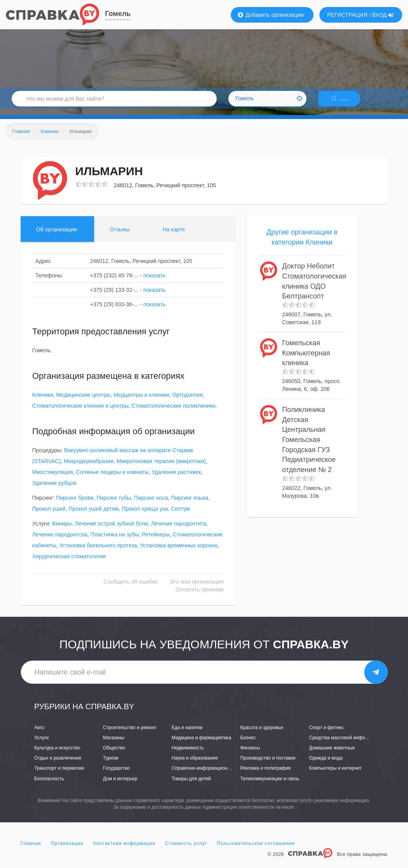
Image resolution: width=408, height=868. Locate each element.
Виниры (62, 531)
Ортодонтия (187, 402)
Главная (31, 850)
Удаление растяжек (176, 479)
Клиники (43, 402)
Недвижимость (188, 754)
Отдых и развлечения (58, 765)
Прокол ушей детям (94, 516)
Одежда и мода (326, 765)
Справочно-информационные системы (214, 775)
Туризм (111, 765)
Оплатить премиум (199, 596)
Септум (181, 516)
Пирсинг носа (151, 505)
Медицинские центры (83, 402)
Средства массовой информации (345, 744)
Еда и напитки (187, 734)
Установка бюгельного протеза (98, 552)
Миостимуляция (53, 479)
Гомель (118, 14)
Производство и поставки (268, 765)
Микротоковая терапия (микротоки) (161, 468)
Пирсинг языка (190, 505)
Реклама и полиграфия (266, 775)
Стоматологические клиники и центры (81, 413)
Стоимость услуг (186, 850)
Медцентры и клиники (141, 402)
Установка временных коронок (179, 552)
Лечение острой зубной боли (111, 531)
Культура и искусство (57, 754)
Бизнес (248, 744)
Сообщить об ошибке (131, 589)
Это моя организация (196, 589)
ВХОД (383, 15)
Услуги (42, 744)
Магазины (114, 744)
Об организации (57, 236)
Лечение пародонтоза (60, 541)
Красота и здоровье (262, 734)
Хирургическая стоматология (69, 563)
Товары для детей (191, 785)
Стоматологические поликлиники (174, 413)
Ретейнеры (156, 541)
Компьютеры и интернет (336, 775)
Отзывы (120, 236)
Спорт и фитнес (327, 734)
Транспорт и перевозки (59, 775)
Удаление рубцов (54, 490)
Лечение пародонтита (179, 531)
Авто (39, 734)
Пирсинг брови (75, 505)
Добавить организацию (271, 15)
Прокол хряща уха (145, 516)
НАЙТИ (346, 103)
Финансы (250, 754)
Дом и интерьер (120, 785)
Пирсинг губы (114, 505)
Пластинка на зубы (115, 541)
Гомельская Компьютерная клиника (306, 359)
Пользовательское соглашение (256, 850)
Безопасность (49, 785)
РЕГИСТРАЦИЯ (347, 15)
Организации (67, 850)
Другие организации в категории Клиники (302, 244)
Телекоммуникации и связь (270, 785)
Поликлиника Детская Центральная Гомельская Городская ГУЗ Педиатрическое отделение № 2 (309, 446)
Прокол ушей (49, 516)
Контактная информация (124, 850)
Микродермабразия (88, 468)
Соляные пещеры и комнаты (112, 479)
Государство (117, 775)
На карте (174, 236)
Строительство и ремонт (130, 734)
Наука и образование (195, 765)
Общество (114, 754)
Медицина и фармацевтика (202, 744)
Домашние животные (332, 754)
